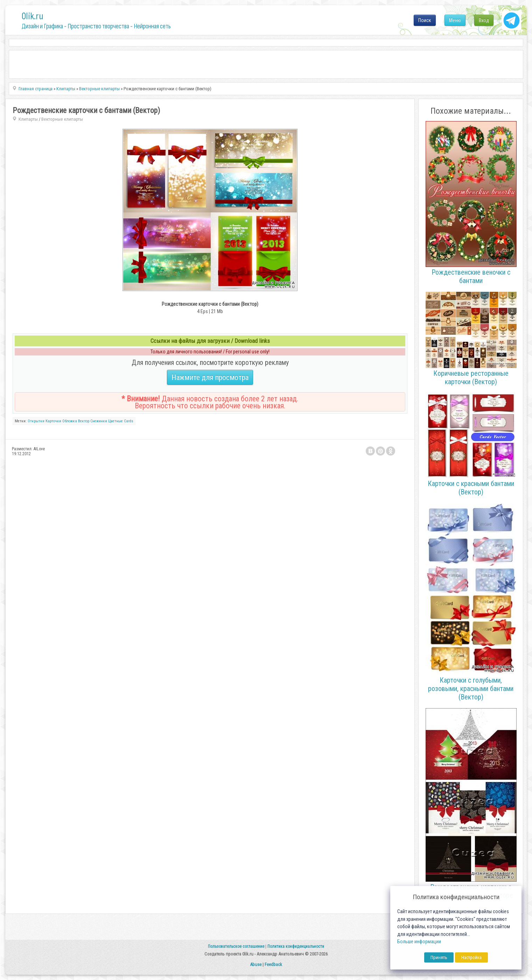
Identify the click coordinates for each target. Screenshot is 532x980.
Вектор (84, 421)
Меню (455, 20)
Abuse (256, 964)
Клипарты (28, 119)
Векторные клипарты (62, 119)
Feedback (273, 964)
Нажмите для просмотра (210, 377)
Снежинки (99, 421)
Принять (439, 957)
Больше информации (419, 942)
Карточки (53, 421)
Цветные (115, 421)
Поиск (425, 20)
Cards (129, 421)
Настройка (471, 957)
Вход (484, 20)
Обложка (70, 421)
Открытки (36, 421)
